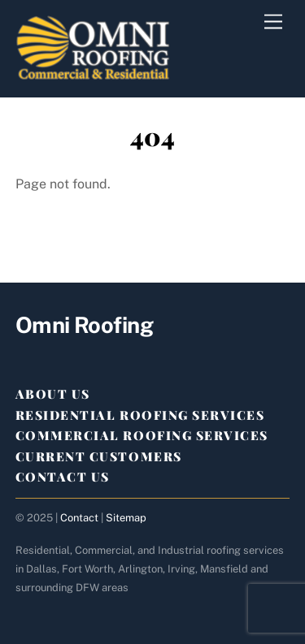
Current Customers (99, 456)
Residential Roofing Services (140, 415)
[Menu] (273, 22)
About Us (53, 394)
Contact (79, 518)
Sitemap (126, 518)
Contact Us (63, 477)
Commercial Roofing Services (142, 435)
